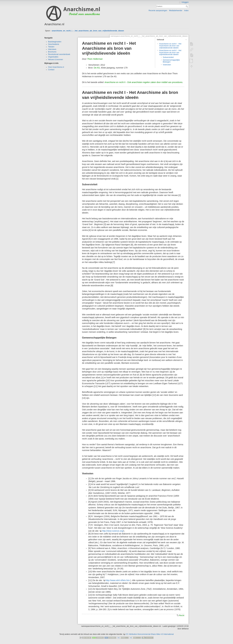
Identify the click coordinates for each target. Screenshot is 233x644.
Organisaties (53, 57)
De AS (97, 68)
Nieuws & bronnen (56, 60)
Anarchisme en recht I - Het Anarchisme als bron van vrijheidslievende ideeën (170, 46)
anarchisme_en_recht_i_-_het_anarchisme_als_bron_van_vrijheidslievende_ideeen (88, 31)
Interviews (52, 49)
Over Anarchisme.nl (56, 67)
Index (186, 11)
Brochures (52, 52)
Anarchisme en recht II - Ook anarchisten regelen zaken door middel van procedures (144, 82)
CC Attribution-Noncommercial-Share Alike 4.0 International (150, 634)
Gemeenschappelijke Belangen (171, 61)
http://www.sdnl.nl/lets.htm (118, 580)
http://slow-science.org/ (113, 531)
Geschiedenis (54, 44)
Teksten (51, 47)
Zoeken (187, 6)
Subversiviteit (168, 57)
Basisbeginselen (55, 42)
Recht (182, 615)
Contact (51, 70)
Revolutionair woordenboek (59, 54)
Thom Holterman (95, 59)
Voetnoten (167, 65)
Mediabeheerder (176, 11)
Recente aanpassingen (158, 11)
